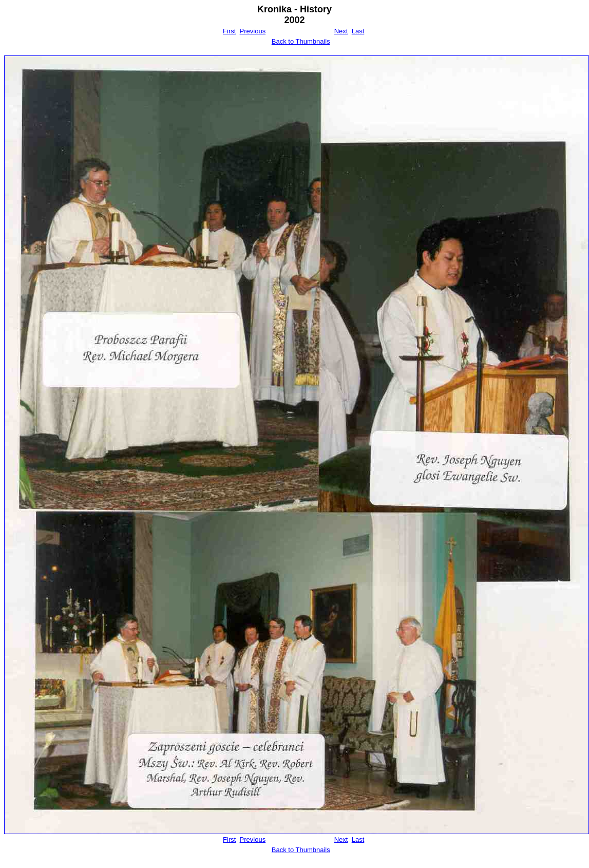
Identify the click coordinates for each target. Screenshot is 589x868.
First (229, 31)
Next (341, 31)
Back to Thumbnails (301, 41)
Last (358, 31)
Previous (253, 31)
